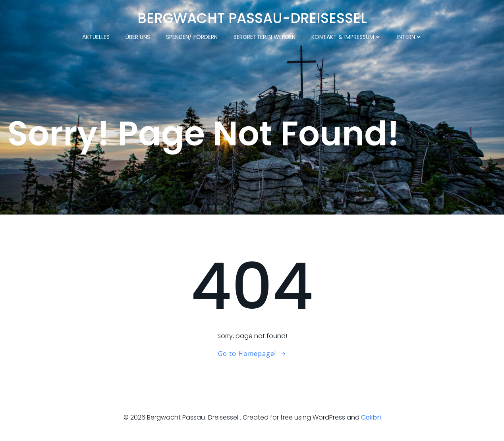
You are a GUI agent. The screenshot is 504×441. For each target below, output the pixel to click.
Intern (410, 37)
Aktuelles (96, 37)
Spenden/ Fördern (192, 37)
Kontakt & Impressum (346, 37)
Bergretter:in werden (265, 37)
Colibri (371, 417)
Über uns (138, 37)
